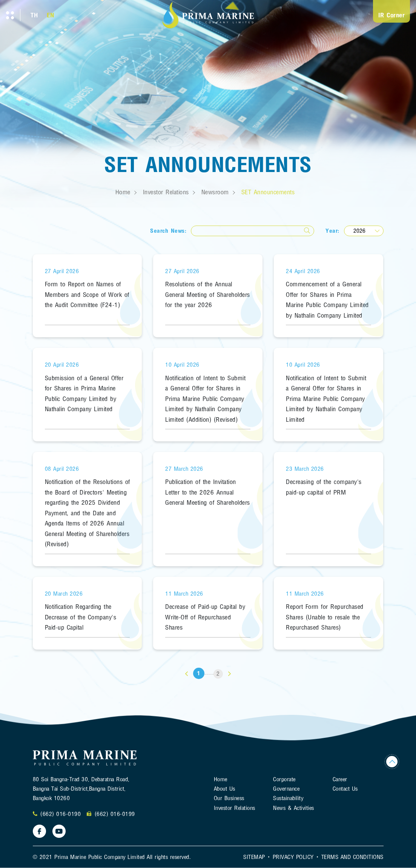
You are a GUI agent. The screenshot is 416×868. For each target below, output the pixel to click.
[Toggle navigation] (10, 15)
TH (34, 15)
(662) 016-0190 (61, 814)
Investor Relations (166, 192)
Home (123, 192)
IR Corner (392, 15)
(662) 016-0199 (115, 814)
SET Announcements (268, 192)
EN (50, 15)
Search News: (168, 231)
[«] (187, 674)
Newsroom (215, 192)
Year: (332, 231)
